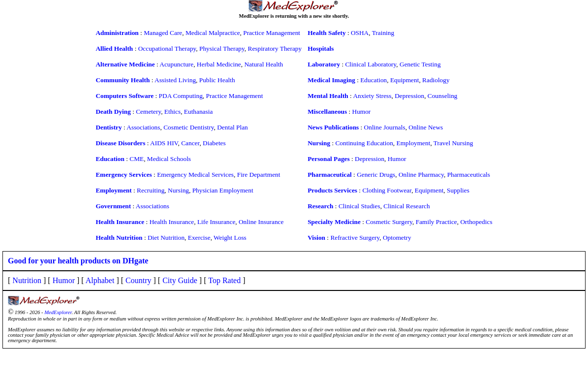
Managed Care (163, 33)
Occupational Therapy (167, 48)
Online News (426, 127)
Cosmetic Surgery (389, 222)
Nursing (178, 190)
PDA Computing (181, 96)
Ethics (172, 112)
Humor (362, 112)
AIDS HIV (164, 143)
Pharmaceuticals (469, 175)
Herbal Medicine (219, 64)
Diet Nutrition (166, 238)
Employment (414, 143)
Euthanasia (198, 112)
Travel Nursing (453, 143)
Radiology (436, 80)
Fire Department (259, 175)
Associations (143, 127)
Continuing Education (364, 143)
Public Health (217, 80)
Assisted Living (175, 80)
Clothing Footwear (387, 190)
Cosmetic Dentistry (188, 127)
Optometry (397, 238)
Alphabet (100, 280)
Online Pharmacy (421, 175)
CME (137, 159)
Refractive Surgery (355, 238)
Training (383, 33)
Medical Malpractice (213, 33)
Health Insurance (172, 222)
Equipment (405, 80)
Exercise (199, 238)
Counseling (443, 96)
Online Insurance (261, 222)
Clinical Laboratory (371, 64)
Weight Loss (230, 238)
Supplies (458, 190)
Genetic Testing (420, 64)
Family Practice (436, 222)
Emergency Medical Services (195, 175)
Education (373, 80)
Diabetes (214, 143)
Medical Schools (169, 159)
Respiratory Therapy (275, 48)
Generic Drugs (376, 175)
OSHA (360, 33)
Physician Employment (223, 190)
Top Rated (224, 280)
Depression (409, 96)
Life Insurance (216, 222)
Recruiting (151, 190)
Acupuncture (176, 64)
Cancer (190, 143)
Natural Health (263, 64)
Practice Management (272, 33)
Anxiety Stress (372, 96)
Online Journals (385, 127)
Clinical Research (406, 206)
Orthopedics (476, 222)
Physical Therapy (222, 48)
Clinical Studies (359, 206)
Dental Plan (232, 127)
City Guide (180, 280)
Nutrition (27, 280)
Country (138, 280)
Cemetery (148, 112)
